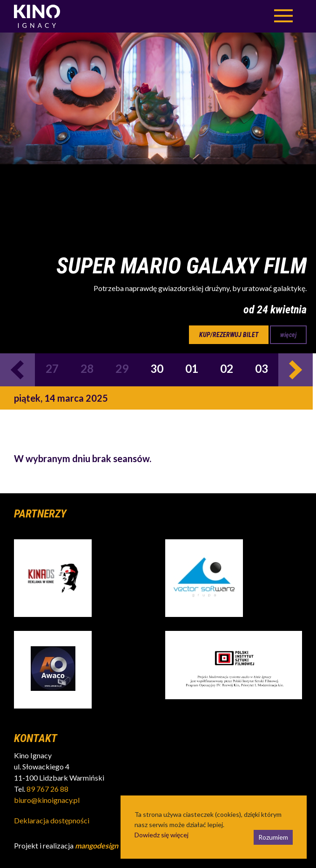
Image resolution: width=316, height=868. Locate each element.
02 (227, 368)
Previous (17, 370)
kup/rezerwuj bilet (229, 335)
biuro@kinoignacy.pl (47, 800)
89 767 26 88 (47, 789)
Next (296, 370)
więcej (288, 335)
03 (262, 368)
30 (157, 368)
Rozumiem (273, 837)
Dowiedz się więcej (161, 835)
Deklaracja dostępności (52, 820)
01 (192, 368)
